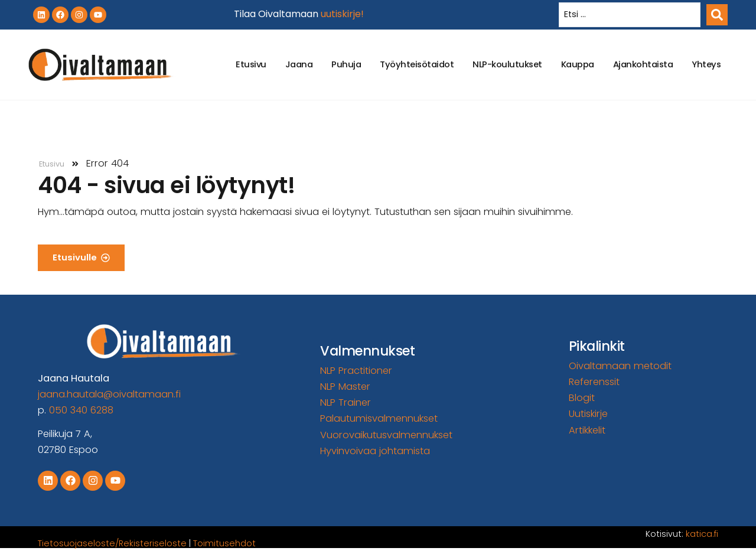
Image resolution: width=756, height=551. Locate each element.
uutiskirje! (342, 14)
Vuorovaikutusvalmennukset (386, 435)
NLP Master (345, 387)
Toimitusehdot (224, 543)
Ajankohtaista (643, 64)
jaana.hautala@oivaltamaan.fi (109, 394)
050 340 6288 (81, 410)
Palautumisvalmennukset (379, 418)
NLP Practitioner (356, 371)
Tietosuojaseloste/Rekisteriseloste (112, 543)
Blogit (582, 398)
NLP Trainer (346, 402)
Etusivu (251, 64)
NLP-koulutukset (507, 64)
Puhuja (346, 64)
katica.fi (702, 534)
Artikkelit (587, 430)
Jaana (299, 64)
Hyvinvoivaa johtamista (375, 451)
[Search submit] (717, 15)
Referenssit (594, 382)
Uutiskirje (588, 414)
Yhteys (706, 64)
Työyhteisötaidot (417, 64)
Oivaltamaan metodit (620, 366)
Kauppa (578, 64)
